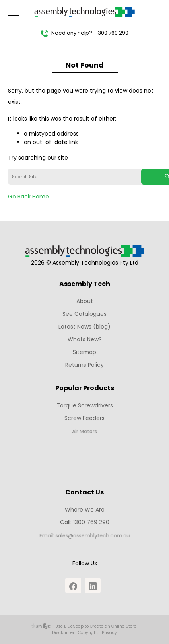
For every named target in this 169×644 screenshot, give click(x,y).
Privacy (109, 633)
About (85, 301)
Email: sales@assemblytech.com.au (84, 537)
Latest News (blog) (84, 327)
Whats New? (85, 339)
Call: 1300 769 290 (84, 523)
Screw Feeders (85, 419)
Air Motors (84, 433)
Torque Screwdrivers (85, 405)
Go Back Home (28, 197)
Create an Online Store (113, 626)
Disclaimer (63, 633)
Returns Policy (84, 365)
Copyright (88, 633)
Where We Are (85, 510)
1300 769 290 (112, 33)
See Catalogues (84, 314)
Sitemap (84, 352)
